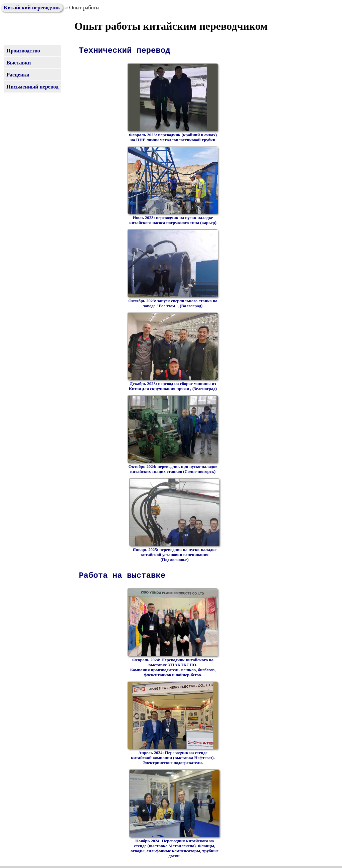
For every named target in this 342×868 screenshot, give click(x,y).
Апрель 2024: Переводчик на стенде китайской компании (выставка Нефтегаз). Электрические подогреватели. (173, 724)
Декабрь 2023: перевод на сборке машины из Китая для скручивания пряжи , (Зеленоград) (173, 352)
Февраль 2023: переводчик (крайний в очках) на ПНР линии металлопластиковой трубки (173, 103)
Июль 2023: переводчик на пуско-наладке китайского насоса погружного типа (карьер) (173, 186)
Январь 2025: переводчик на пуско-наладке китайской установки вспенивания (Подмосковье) (175, 520)
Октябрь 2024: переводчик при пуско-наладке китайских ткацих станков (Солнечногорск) (173, 435)
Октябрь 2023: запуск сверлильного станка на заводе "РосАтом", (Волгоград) (173, 269)
